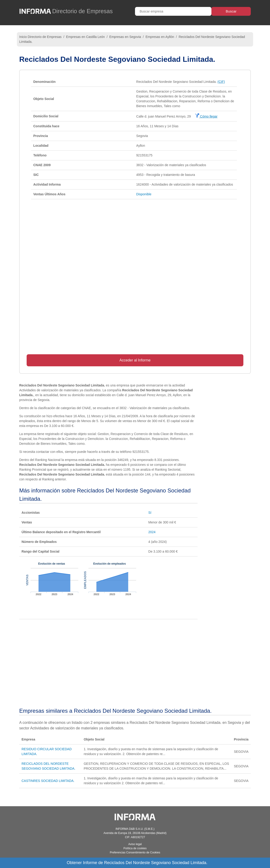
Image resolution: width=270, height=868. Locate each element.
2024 (152, 532)
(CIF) (221, 82)
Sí (150, 513)
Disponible (144, 194)
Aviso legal (135, 844)
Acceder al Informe (135, 360)
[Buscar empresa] (173, 11)
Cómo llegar (206, 116)
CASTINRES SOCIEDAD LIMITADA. (48, 781)
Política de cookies (135, 848)
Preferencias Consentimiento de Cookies (135, 852)
